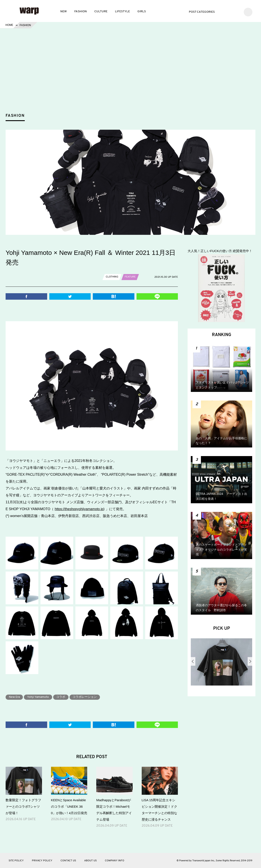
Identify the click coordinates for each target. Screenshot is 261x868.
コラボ (61, 697)
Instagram (237, 12)
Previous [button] (193, 661)
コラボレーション (85, 697)
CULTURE (101, 12)
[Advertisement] (134, 78)
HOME (9, 25)
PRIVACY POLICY (42, 861)
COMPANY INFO (115, 861)
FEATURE (130, 277)
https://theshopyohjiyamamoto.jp (79, 509)
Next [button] (250, 661)
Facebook (230, 12)
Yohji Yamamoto (38, 697)
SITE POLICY (16, 861)
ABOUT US (90, 861)
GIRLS (142, 12)
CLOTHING (112, 277)
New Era (14, 697)
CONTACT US (68, 861)
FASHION (81, 12)
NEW (64, 12)
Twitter (224, 12)
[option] (221, 664)
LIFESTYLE (122, 12)
